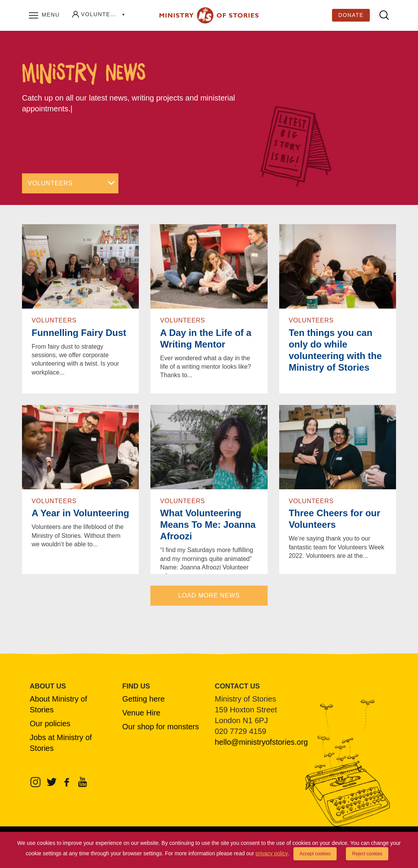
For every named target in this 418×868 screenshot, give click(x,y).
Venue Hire (141, 713)
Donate (351, 15)
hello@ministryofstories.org (261, 742)
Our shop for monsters (161, 727)
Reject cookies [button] (367, 854)
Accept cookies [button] (315, 854)
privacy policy (272, 853)
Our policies (50, 724)
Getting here (143, 699)
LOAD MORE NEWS (209, 595)
